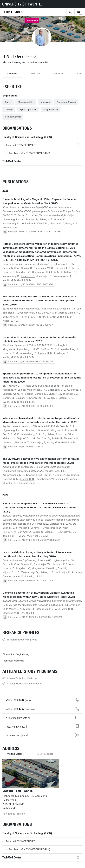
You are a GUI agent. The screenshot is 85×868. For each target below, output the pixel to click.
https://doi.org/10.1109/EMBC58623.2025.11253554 (35, 232)
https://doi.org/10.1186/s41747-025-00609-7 (31, 325)
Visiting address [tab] (15, 754)
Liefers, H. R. (46, 219)
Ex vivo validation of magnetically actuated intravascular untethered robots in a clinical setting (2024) (37, 554)
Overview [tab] (12, 74)
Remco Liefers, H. (69, 313)
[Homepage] (13, 12)
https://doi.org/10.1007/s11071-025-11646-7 (31, 361)
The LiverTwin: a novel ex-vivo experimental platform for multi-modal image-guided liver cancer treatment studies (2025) (41, 461)
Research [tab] (35, 74)
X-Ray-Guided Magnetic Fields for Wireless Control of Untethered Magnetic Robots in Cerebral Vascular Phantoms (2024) (39, 508)
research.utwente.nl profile (22, 640)
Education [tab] (59, 74)
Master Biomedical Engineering (25, 684)
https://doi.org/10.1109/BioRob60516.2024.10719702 (35, 617)
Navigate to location (14, 814)
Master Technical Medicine (22, 678)
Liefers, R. (52, 434)
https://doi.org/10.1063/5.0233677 (26, 447)
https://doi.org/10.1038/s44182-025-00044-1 (31, 406)
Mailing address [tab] (45, 754)
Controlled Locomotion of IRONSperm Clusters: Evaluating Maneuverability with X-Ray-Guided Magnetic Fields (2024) (39, 595)
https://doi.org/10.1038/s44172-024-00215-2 (31, 581)
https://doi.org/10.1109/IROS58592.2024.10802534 (34, 540)
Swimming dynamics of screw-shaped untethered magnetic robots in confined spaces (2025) (39, 339)
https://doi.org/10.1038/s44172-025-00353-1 (31, 284)
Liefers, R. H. (66, 398)
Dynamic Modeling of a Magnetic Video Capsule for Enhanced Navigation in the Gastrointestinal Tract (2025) (41, 201)
